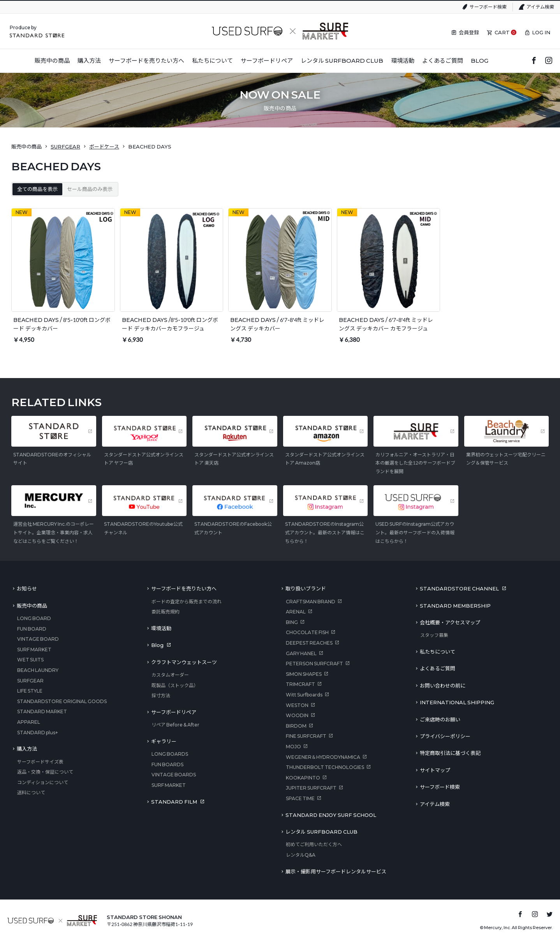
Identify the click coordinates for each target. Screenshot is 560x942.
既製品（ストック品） (175, 685)
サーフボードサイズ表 (40, 762)
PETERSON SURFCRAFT (314, 664)
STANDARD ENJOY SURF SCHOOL (331, 815)
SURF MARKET (34, 650)
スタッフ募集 (434, 635)
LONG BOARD (34, 618)
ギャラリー (164, 741)
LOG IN (541, 32)
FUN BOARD (32, 629)
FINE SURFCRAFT (306, 736)
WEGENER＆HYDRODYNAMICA (323, 757)
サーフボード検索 (488, 7)
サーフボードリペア (174, 712)
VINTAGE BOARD (38, 639)
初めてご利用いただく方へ (314, 844)
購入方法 (27, 749)
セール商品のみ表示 (90, 189)
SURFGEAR (65, 147)
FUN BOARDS (167, 764)
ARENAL (296, 612)
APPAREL (29, 722)
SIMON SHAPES (304, 674)
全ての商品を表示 (37, 189)
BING (292, 622)
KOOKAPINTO (303, 778)
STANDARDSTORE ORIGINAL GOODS (62, 701)
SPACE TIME (300, 798)
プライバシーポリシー (445, 736)
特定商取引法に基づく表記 (450, 753)
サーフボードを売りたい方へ (184, 589)
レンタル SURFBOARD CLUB (321, 832)
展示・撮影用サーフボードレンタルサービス (336, 871)
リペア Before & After (175, 725)
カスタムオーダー (170, 675)
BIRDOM (296, 726)
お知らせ (27, 589)
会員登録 (469, 32)
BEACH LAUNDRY (38, 670)
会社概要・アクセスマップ (450, 622)
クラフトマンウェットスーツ (184, 662)
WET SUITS (30, 660)
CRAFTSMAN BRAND (311, 602)
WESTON (297, 705)
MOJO (293, 747)
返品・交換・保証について (45, 772)
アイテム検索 (540, 7)
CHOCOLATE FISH (307, 632)
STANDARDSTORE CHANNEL (459, 589)
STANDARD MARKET (42, 711)
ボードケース (104, 147)
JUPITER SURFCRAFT (311, 788)
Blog (157, 645)
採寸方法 (161, 695)
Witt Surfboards (304, 695)
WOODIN (297, 715)
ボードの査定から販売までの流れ (187, 602)
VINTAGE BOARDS (174, 775)
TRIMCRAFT (300, 684)
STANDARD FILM (174, 802)
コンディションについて (43, 782)
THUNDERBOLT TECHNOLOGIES (325, 767)
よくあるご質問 (438, 668)
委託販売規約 (166, 612)
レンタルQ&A (301, 855)
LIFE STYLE (30, 691)
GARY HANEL (301, 653)
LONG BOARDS (170, 754)
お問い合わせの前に (443, 686)
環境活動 (161, 628)
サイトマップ (435, 770)
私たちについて (438, 652)
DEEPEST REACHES (309, 643)
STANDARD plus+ (38, 733)
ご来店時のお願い (440, 719)
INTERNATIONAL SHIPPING (457, 702)
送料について (31, 793)
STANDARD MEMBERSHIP (455, 606)
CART (502, 32)
